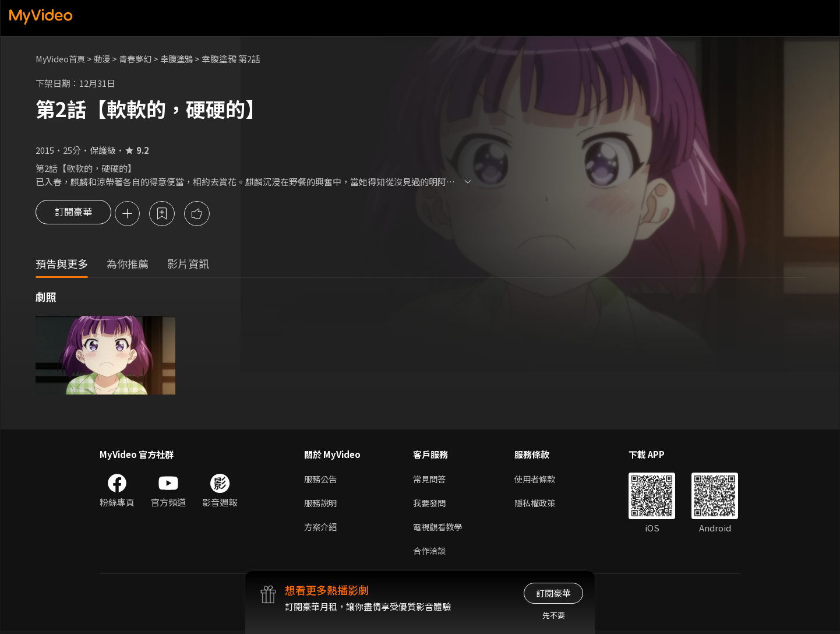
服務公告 (322, 480)
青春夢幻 (141, 59)
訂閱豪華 (73, 214)
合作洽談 (430, 553)
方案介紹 (322, 529)
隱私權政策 (540, 504)
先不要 (554, 615)
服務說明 (322, 504)
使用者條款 (540, 480)
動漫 (106, 59)
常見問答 (430, 480)
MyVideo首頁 (62, 59)
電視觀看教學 (439, 529)
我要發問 (430, 504)
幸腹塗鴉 (185, 59)
